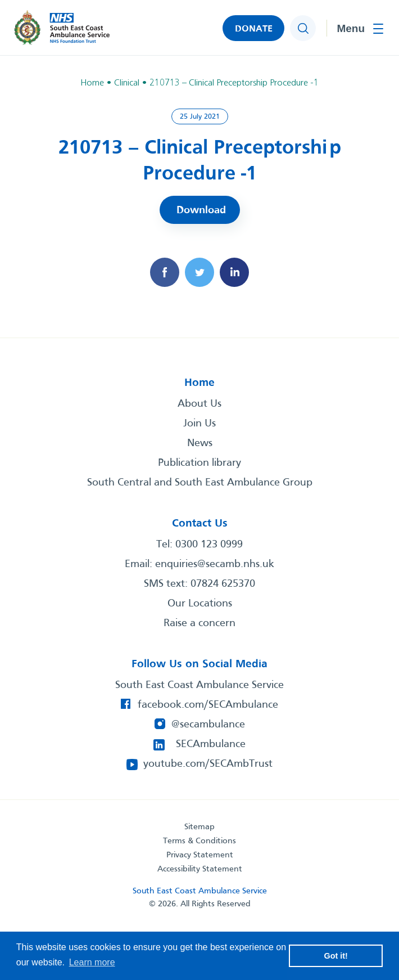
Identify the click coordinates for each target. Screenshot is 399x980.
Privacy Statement (200, 855)
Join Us (199, 424)
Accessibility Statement (200, 869)
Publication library (199, 463)
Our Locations (200, 604)
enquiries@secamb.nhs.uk (215, 564)
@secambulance (208, 725)
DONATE (254, 29)
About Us (199, 404)
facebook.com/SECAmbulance (208, 705)
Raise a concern (199, 623)
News (200, 443)
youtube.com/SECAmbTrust (208, 764)
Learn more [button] (92, 962)
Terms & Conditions (199, 841)
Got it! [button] (336, 956)
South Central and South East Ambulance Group (200, 483)
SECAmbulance (211, 744)
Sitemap (199, 827)
